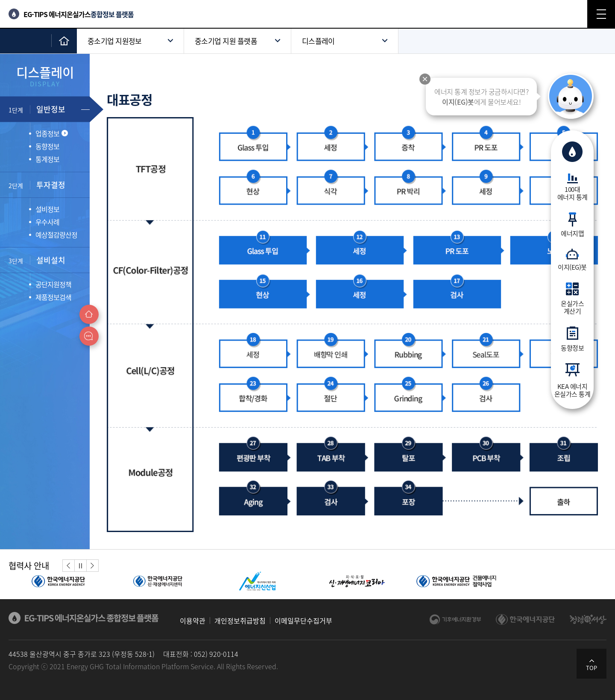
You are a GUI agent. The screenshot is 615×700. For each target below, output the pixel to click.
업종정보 (52, 133)
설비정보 (47, 209)
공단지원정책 (53, 284)
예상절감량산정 (56, 235)
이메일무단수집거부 (303, 621)
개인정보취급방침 (240, 621)
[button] (69, 566)
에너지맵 (572, 233)
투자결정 (37, 185)
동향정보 (572, 347)
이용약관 (193, 621)
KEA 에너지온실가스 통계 (573, 390)
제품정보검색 (53, 297)
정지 (80, 566)
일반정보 (37, 109)
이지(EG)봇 (572, 267)
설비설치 (37, 260)
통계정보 (47, 159)
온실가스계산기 (572, 307)
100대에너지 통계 (573, 193)
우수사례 (47, 222)
